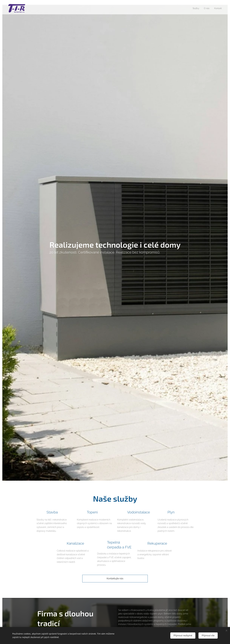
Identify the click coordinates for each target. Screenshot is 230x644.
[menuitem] (195, 8)
